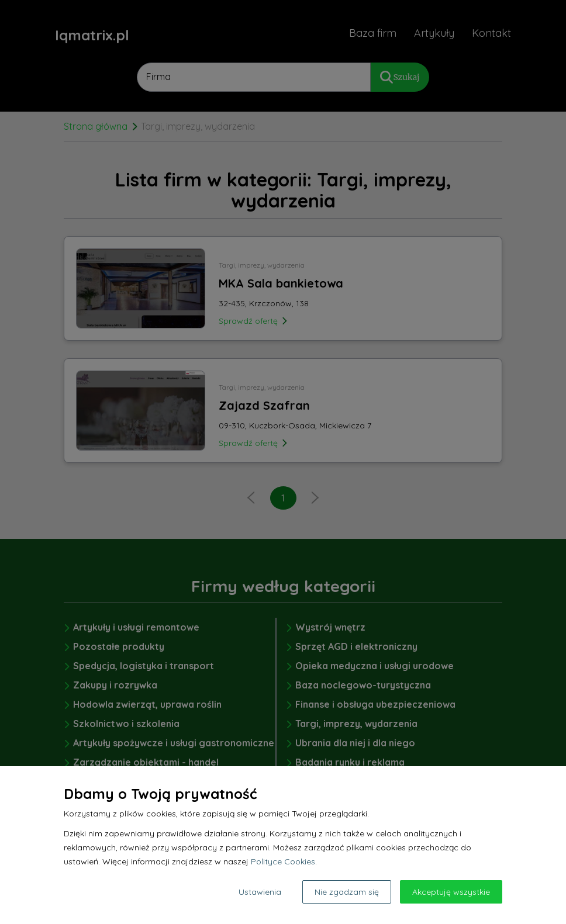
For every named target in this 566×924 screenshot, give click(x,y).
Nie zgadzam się (347, 892)
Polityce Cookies (283, 861)
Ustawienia (260, 892)
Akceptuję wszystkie (451, 892)
